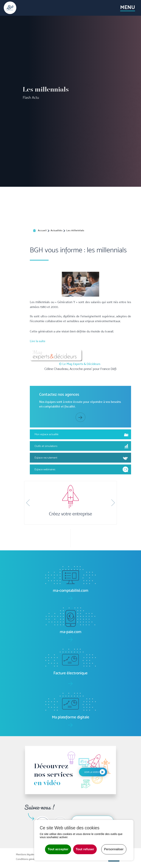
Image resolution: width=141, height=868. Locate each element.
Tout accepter (58, 849)
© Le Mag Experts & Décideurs (80, 406)
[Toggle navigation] (128, 8)
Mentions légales (25, 854)
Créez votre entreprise (70, 514)
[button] (28, 503)
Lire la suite (38, 384)
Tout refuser (85, 849)
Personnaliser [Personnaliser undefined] (114, 849)
